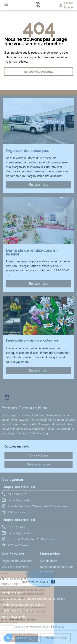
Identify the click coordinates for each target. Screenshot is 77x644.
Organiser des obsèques (17, 561)
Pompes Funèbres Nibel (18, 487)
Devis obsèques (38, 455)
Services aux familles (15, 567)
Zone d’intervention (14, 616)
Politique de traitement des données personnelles (33, 599)
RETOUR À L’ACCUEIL (38, 71)
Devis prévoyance (38, 464)
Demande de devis (55, 638)
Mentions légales (12, 593)
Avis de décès (49, 561)
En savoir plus (39, 185)
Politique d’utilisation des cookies (23, 604)
